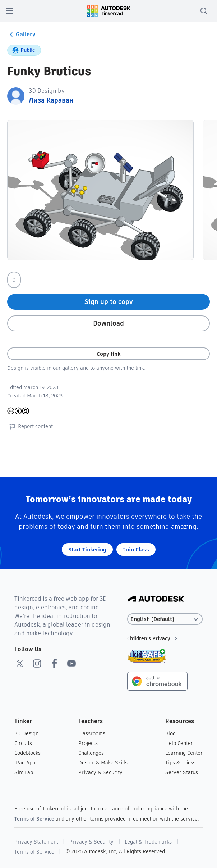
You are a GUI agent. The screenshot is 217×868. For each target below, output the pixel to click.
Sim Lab (24, 772)
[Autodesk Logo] (156, 599)
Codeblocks (27, 753)
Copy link (108, 354)
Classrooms (92, 733)
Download (108, 323)
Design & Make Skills (103, 763)
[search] (204, 11)
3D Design (26, 733)
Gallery (21, 35)
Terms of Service (34, 819)
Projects (88, 743)
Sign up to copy (109, 302)
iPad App (25, 763)
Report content (30, 427)
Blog (170, 733)
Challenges (91, 753)
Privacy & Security (100, 772)
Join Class (136, 549)
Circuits (23, 743)
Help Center (179, 743)
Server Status (182, 772)
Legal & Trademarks (148, 842)
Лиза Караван (51, 100)
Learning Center (184, 753)
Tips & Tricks (180, 763)
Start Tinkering (87, 549)
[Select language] (165, 619)
